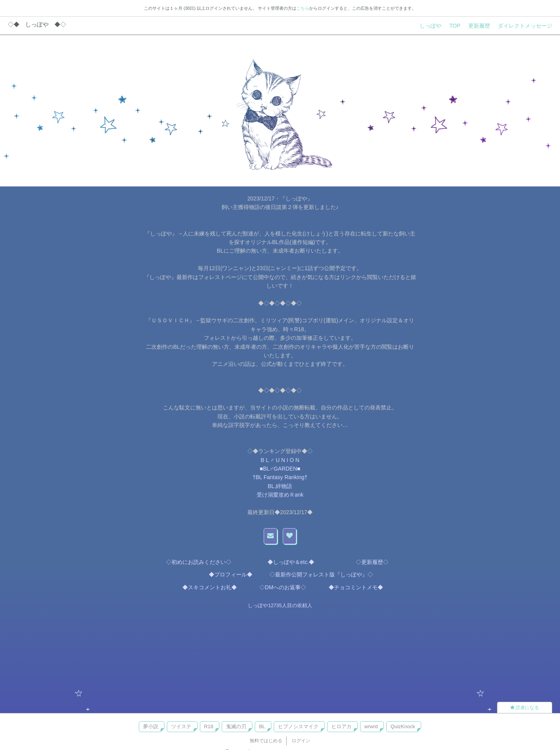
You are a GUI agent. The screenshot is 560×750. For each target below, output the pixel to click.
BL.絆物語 (280, 486)
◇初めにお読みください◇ (199, 562)
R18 (209, 726)
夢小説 (151, 726)
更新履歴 (479, 26)
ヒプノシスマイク (298, 726)
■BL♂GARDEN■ (280, 469)
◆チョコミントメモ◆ (350, 587)
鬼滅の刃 (236, 726)
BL (262, 726)
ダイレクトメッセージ (525, 26)
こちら (303, 8)
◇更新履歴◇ (369, 562)
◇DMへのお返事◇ (277, 587)
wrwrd (371, 726)
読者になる (525, 708)
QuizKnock (403, 726)
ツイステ (181, 726)
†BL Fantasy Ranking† (280, 477)
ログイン (301, 741)
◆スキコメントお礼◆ (207, 587)
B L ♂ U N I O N (280, 460)
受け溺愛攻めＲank (280, 495)
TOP (455, 26)
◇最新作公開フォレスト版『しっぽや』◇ (321, 574)
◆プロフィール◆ (228, 574)
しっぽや (430, 26)
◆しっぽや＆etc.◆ (290, 562)
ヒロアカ (341, 726)
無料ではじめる (266, 741)
